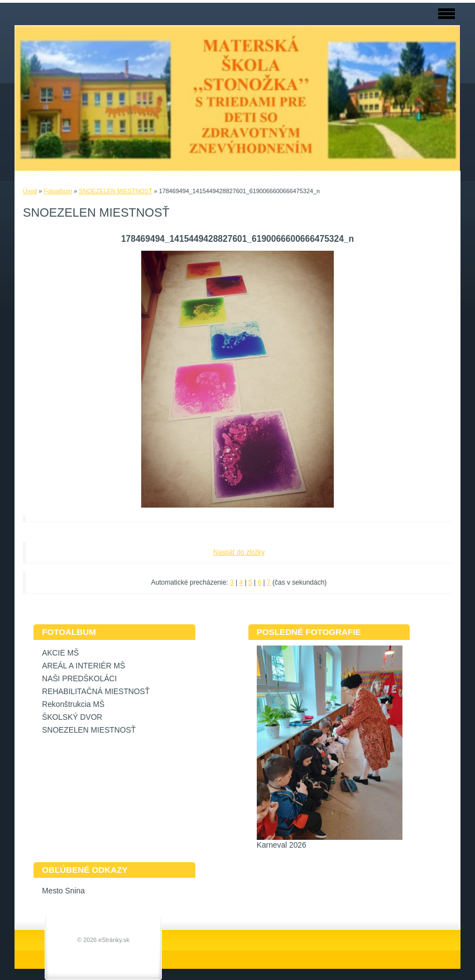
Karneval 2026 (282, 845)
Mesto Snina (63, 891)
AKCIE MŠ (60, 653)
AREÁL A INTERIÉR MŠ (83, 666)
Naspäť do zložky (239, 552)
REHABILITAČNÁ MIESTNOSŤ (96, 692)
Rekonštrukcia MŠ (73, 704)
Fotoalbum (58, 191)
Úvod (30, 191)
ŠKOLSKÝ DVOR (72, 717)
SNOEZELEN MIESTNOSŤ (115, 191)
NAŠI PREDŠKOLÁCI (79, 679)
